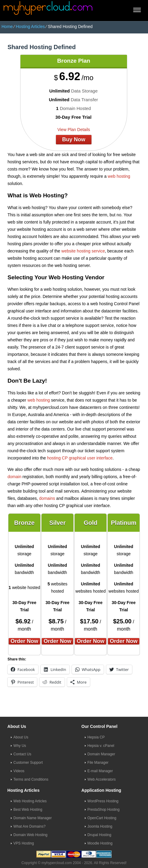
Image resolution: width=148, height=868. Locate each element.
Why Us (20, 746)
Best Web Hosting (28, 810)
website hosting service (83, 251)
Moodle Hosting (100, 843)
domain (14, 477)
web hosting (119, 176)
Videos (19, 771)
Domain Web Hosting (31, 835)
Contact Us (22, 754)
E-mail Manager (100, 771)
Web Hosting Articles (30, 801)
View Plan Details (74, 130)
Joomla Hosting (100, 826)
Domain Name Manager (33, 818)
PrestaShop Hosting (104, 810)
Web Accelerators (102, 779)
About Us (21, 737)
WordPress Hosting (103, 801)
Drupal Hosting (99, 835)
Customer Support (28, 763)
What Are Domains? (30, 826)
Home (7, 27)
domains (47, 498)
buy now (74, 139)
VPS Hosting (24, 843)
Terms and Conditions (31, 779)
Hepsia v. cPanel (101, 746)
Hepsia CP (96, 737)
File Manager (98, 763)
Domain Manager (101, 754)
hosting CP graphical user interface (80, 458)
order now (24, 641)
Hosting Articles (30, 27)
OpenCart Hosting (102, 818)
